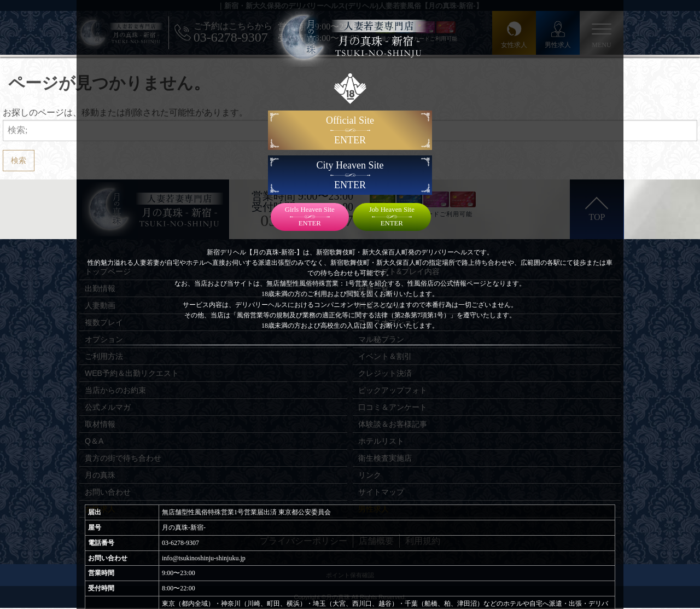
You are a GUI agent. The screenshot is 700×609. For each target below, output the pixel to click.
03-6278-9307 (180, 543)
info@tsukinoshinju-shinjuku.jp (204, 558)
